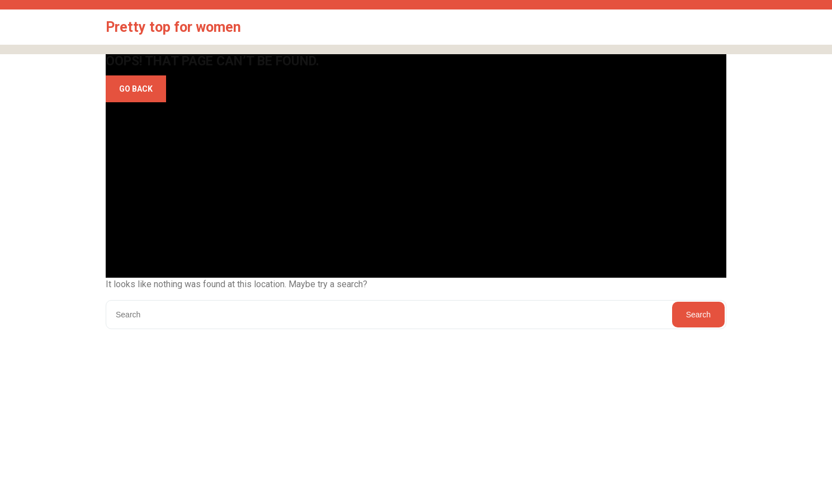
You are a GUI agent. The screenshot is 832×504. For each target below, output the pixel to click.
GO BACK (136, 89)
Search (698, 315)
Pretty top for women (173, 27)
